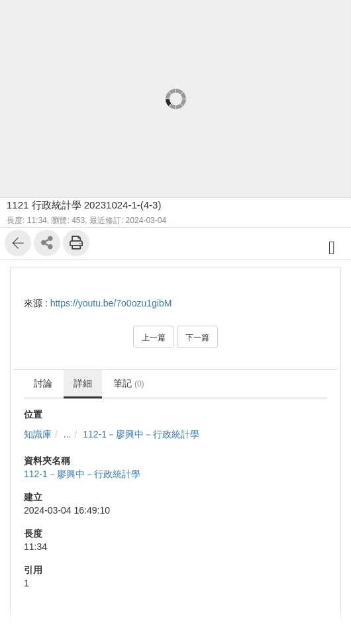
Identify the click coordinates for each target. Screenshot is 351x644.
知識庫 (38, 434)
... (68, 434)
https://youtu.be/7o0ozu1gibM (111, 303)
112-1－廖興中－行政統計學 (141, 434)
